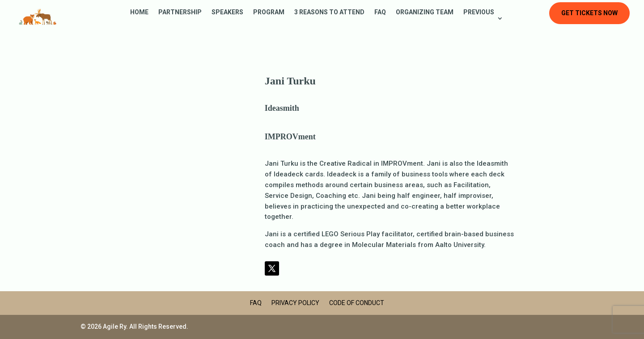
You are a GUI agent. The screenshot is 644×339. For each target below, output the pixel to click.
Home (139, 12)
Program (269, 12)
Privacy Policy (295, 303)
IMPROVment (290, 137)
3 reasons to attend (329, 12)
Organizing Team (425, 12)
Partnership (180, 12)
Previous (479, 12)
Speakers (227, 12)
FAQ (380, 12)
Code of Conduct (357, 303)
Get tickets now (589, 13)
